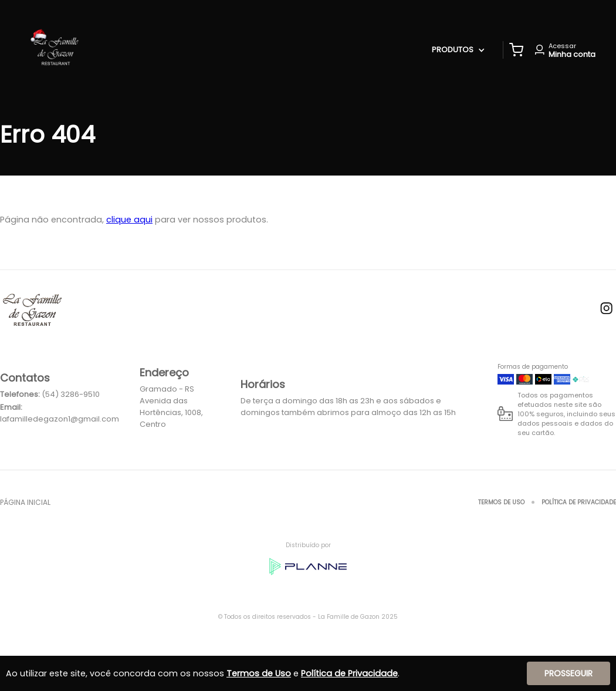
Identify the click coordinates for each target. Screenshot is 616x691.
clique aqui (129, 220)
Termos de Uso (501, 502)
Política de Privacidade (579, 502)
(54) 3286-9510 (71, 394)
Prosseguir (568, 673)
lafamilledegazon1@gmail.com (60, 419)
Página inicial (25, 502)
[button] (516, 50)
